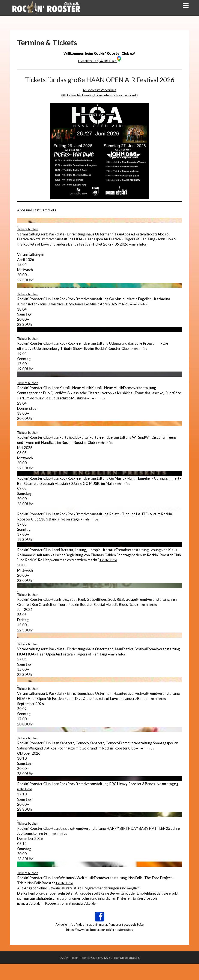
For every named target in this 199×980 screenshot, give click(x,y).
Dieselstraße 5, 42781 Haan (100, 61)
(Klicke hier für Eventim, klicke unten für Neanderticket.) (100, 95)
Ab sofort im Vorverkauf (99, 90)
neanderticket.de (31, 920)
